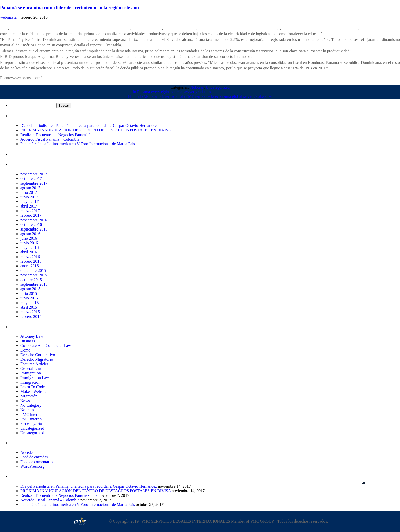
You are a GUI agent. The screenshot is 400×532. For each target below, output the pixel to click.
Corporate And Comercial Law (46, 346)
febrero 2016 (31, 261)
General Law (31, 368)
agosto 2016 (30, 234)
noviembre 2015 (34, 275)
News (25, 401)
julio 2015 (29, 293)
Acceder (27, 452)
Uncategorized (217, 87)
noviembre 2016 (34, 220)
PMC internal (32, 414)
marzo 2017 (30, 211)
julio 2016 (29, 238)
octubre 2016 (31, 225)
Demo (25, 350)
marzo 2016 (30, 257)
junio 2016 (29, 243)
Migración (29, 396)
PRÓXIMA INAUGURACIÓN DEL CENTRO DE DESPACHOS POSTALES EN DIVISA (96, 130)
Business (28, 341)
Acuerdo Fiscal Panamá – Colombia (50, 139)
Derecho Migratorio (37, 359)
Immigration (31, 373)
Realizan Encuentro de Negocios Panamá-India (59, 135)
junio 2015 (29, 298)
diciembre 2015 (33, 270)
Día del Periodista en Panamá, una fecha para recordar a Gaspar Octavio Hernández (89, 125)
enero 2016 (30, 266)
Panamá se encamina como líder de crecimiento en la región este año (69, 8)
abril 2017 (29, 206)
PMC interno (31, 419)
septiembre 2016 (34, 229)
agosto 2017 (30, 188)
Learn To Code (33, 387)
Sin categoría (31, 424)
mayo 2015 (30, 303)
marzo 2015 (30, 312)
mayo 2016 (30, 247)
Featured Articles (34, 364)
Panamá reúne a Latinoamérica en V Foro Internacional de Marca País (78, 144)
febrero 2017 (31, 215)
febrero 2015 (31, 316)
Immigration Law (35, 378)
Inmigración (30, 382)
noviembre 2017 (34, 174)
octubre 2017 (31, 179)
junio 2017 (29, 197)
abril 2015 (29, 307)
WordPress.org (32, 466)
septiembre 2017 (34, 183)
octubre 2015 (31, 280)
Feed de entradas (34, 457)
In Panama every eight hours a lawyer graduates (169, 92)
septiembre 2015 (34, 284)
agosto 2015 (30, 289)
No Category (31, 405)
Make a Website (33, 391)
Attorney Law (32, 336)
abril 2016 (29, 252)
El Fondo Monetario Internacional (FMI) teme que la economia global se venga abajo (200, 96)
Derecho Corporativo (38, 355)
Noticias (197, 87)
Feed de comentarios (37, 462)
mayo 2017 (30, 202)
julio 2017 (29, 192)
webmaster (9, 17)
